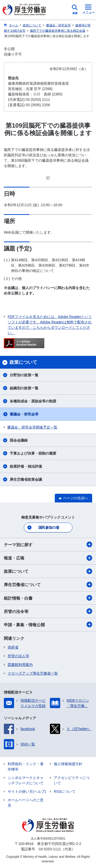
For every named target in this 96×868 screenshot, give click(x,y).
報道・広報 (48, 558)
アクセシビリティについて (72, 780)
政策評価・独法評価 (26, 466)
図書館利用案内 (20, 665)
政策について (48, 571)
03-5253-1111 (50, 849)
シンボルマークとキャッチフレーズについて (26, 780)
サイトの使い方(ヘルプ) (27, 792)
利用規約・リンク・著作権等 (26, 767)
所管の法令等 (48, 611)
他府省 (13, 647)
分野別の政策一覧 (24, 375)
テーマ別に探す (48, 544)
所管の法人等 (18, 656)
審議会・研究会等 (24, 414)
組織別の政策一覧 (24, 388)
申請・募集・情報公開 (48, 624)
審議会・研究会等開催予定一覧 (32, 427)
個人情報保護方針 (68, 764)
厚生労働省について (48, 585)
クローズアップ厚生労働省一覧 (33, 673)
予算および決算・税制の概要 (33, 453)
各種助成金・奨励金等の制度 (33, 401)
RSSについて (65, 792)
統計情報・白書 (48, 598)
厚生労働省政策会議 (26, 479)
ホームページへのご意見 (26, 803)
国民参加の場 (49, 528)
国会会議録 (19, 440)
